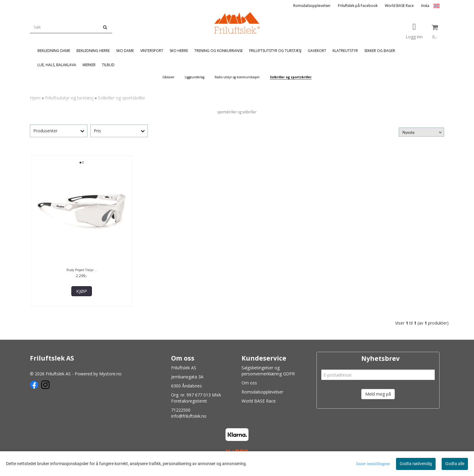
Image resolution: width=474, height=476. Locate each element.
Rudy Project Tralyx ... (82, 270)
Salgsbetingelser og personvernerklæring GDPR (268, 371)
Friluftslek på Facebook (358, 6)
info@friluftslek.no (189, 416)
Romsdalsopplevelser (312, 6)
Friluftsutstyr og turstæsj (69, 98)
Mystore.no (110, 374)
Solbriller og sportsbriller (122, 98)
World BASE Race (399, 6)
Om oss (249, 383)
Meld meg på (378, 394)
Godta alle (455, 464)
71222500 (181, 410)
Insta (425, 6)
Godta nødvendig (416, 464)
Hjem (35, 98)
